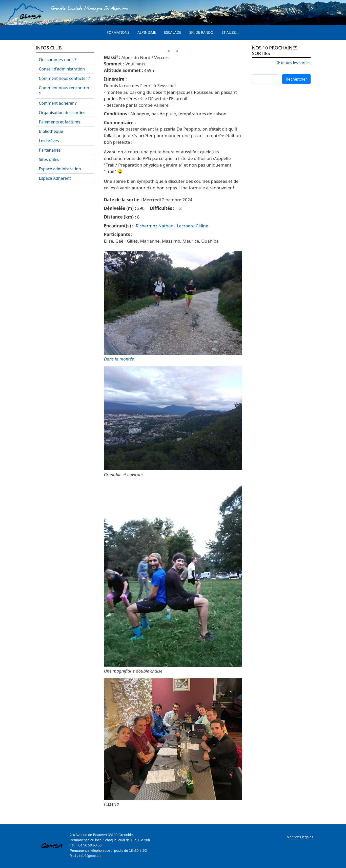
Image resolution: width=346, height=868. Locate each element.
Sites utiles (49, 159)
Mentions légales (300, 837)
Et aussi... (231, 32)
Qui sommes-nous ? (58, 60)
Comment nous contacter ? (65, 78)
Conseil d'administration (62, 69)
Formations (118, 32)
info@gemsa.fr (90, 856)
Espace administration (60, 169)
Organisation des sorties (62, 113)
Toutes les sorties (295, 63)
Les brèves (49, 141)
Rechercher (296, 79)
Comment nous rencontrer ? (64, 91)
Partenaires (50, 150)
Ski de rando (201, 32)
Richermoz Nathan (155, 226)
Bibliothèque (51, 131)
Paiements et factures (60, 122)
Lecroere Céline (193, 226)
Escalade (173, 32)
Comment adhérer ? (58, 103)
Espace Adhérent (55, 178)
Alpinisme (147, 32)
